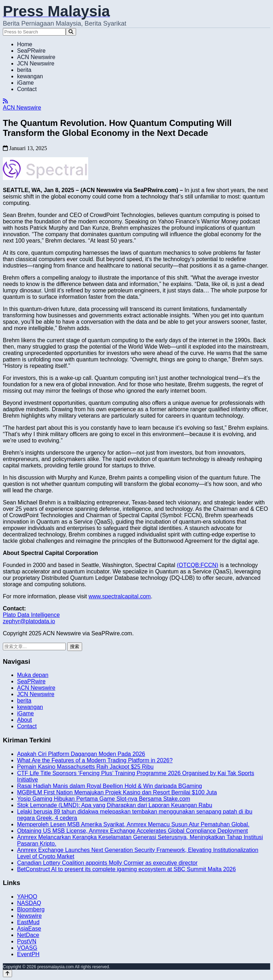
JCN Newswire (36, 63)
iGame (25, 83)
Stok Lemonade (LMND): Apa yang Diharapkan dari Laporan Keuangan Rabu (115, 805)
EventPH (28, 954)
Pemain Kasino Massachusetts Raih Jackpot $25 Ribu (85, 767)
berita (24, 70)
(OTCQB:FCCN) (198, 565)
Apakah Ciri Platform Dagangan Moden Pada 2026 (81, 754)
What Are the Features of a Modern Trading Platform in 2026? (95, 760)
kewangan (30, 76)
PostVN (27, 941)
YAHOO (27, 897)
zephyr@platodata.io (29, 621)
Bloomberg (31, 909)
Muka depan (33, 675)
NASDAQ (29, 903)
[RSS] (5, 101)
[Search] (71, 32)
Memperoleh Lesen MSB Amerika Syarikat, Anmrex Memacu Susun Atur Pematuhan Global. (133, 824)
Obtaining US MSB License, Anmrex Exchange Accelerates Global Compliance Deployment (132, 831)
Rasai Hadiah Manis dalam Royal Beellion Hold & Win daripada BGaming (109, 786)
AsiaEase (29, 929)
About (25, 720)
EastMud (28, 922)
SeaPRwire (31, 51)
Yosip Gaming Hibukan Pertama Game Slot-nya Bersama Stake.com (104, 799)
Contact (27, 89)
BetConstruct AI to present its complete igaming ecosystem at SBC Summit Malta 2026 (126, 869)
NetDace (28, 935)
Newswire (29, 916)
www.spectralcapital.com (120, 596)
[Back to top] (7, 973)
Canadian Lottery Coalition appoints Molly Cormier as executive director (107, 863)
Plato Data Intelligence (31, 615)
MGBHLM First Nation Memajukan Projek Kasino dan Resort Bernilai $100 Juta (117, 792)
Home (25, 44)
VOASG (27, 948)
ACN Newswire (36, 57)
